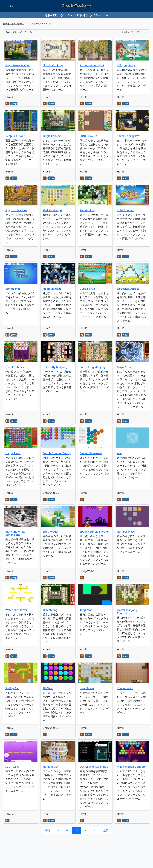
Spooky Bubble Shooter (94, 532)
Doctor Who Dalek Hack (95, 767)
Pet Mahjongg (89, 210)
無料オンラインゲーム (14, 24)
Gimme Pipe (13, 289)
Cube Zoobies (125, 210)
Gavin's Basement (91, 453)
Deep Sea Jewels (15, 136)
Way (120, 453)
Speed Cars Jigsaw (128, 136)
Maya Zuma (124, 367)
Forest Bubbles (15, 367)
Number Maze (126, 532)
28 (67, 830)
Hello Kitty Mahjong (55, 367)
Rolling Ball (12, 688)
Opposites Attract (128, 289)
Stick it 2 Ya (12, 767)
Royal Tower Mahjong (19, 65)
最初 (47, 830)
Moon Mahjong (52, 289)
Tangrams (86, 610)
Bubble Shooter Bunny (57, 453)
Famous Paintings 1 (92, 65)
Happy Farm (13, 453)
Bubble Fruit (87, 289)
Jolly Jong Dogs (126, 65)
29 (76, 830)
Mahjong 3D (50, 767)
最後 (106, 830)
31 (95, 830)
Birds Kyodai (50, 532)
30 (86, 830)
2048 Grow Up (89, 136)
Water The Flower (16, 610)
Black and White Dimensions (15, 533)
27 (58, 830)
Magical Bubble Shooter (132, 767)
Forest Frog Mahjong (93, 367)
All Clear (48, 688)
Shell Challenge (52, 210)
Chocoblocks (125, 688)
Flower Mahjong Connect (127, 611)
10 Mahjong (50, 610)
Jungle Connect (52, 136)
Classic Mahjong (53, 65)
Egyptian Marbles (16, 210)
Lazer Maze (87, 688)
